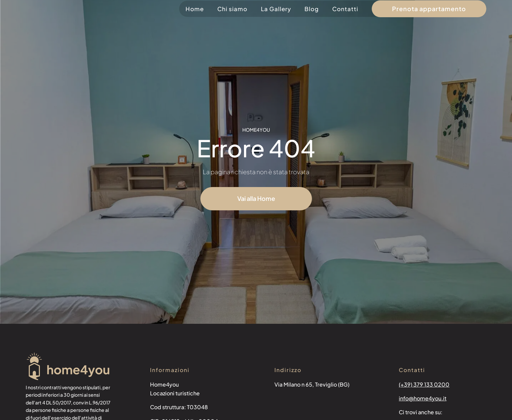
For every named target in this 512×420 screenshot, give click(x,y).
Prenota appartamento (429, 9)
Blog (312, 9)
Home (195, 9)
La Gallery (276, 9)
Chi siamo (232, 9)
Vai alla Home (256, 198)
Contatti (345, 9)
